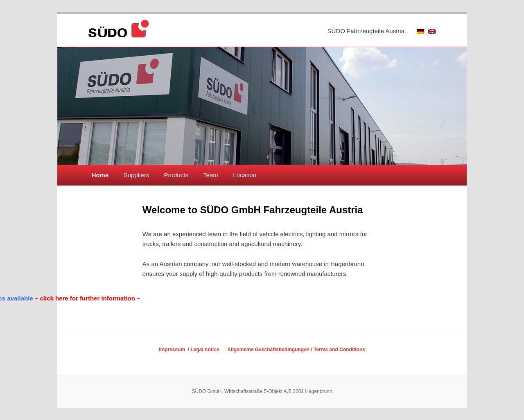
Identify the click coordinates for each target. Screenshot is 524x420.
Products (176, 175)
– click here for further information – (63, 298)
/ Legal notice (203, 350)
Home (100, 175)
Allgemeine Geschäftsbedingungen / (270, 350)
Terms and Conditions (339, 350)
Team (211, 175)
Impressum (173, 350)
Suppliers (137, 175)
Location (245, 175)
